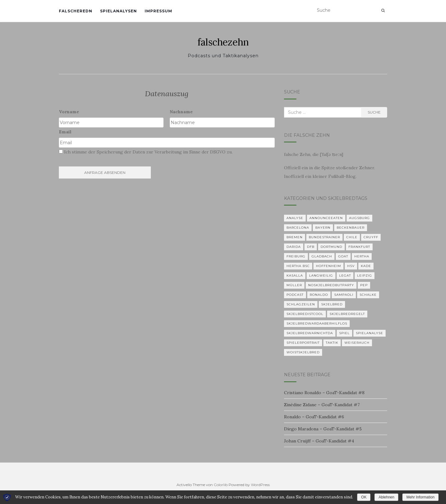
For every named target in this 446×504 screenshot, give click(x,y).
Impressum (158, 11)
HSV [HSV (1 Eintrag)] (351, 266)
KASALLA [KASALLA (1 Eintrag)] (295, 276)
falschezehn (223, 42)
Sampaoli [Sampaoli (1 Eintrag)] (344, 295)
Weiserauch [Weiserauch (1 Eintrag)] (357, 343)
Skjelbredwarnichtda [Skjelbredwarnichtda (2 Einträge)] (310, 333)
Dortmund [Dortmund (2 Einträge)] (331, 247)
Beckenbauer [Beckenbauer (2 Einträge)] (351, 228)
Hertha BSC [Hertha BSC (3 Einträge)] (298, 266)
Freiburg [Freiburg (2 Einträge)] (296, 256)
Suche (374, 112)
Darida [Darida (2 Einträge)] (294, 247)
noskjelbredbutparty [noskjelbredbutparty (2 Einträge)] (331, 285)
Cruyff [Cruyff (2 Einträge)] (371, 237)
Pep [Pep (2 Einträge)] (364, 285)
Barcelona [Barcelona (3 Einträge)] (298, 228)
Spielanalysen (118, 11)
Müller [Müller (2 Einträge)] (294, 285)
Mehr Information (420, 497)
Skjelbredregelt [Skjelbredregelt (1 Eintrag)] (347, 314)
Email (65, 132)
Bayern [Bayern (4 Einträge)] (323, 228)
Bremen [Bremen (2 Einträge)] (295, 237)
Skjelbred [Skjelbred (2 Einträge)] (332, 304)
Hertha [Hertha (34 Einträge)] (362, 256)
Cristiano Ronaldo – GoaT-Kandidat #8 (324, 393)
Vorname (69, 112)
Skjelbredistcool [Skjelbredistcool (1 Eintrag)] (305, 314)
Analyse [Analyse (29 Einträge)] (295, 218)
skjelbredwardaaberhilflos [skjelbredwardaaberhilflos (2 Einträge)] (317, 323)
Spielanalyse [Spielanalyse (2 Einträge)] (369, 333)
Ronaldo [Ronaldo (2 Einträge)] (319, 295)
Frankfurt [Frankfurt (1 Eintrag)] (359, 247)
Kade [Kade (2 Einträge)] (366, 266)
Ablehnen (386, 497)
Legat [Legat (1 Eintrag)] (345, 276)
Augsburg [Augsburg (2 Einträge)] (359, 218)
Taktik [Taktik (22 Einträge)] (332, 343)
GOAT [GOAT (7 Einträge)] (343, 256)
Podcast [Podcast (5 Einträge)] (295, 295)
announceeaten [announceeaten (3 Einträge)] (326, 218)
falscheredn (76, 11)
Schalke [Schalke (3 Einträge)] (368, 295)
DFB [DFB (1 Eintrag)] (311, 247)
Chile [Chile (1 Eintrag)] (352, 237)
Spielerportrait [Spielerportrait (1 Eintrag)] (303, 343)
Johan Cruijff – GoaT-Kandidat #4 (319, 441)
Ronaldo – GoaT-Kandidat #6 (314, 417)
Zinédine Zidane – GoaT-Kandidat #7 (322, 405)
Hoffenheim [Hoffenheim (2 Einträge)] (328, 266)
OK (364, 497)
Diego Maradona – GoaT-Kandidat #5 (323, 429)
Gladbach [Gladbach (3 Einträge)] (322, 256)
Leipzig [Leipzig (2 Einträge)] (365, 276)
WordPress (260, 485)
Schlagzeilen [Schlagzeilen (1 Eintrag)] (301, 304)
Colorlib (221, 485)
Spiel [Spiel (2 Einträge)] (344, 333)
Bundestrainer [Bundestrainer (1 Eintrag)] (324, 237)
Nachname (181, 112)
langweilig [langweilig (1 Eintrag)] (321, 276)
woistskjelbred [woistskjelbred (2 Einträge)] (303, 352)
